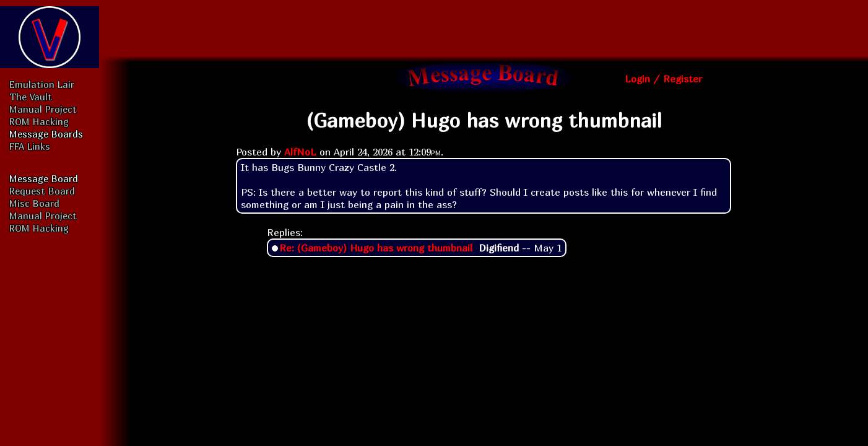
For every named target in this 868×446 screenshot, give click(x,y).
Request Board (42, 191)
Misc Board (34, 203)
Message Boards (46, 134)
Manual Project (43, 109)
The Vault (31, 97)
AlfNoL (300, 152)
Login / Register (663, 79)
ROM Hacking (39, 121)
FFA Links (30, 146)
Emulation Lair (42, 84)
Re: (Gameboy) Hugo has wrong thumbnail (376, 248)
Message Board (44, 178)
